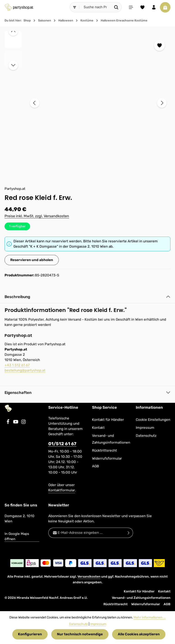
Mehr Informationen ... (150, 617)
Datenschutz (146, 436)
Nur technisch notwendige (80, 634)
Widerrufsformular (107, 458)
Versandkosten (89, 577)
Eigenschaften (18, 393)
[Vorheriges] (35, 103)
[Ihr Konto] (154, 7)
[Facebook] (8, 423)
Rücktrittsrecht (104, 450)
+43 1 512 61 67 (17, 365)
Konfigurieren (30, 634)
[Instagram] (23, 423)
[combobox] (95, 7)
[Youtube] (16, 423)
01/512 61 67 (62, 444)
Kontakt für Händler (108, 420)
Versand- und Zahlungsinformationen (111, 439)
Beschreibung (17, 297)
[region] (87, 103)
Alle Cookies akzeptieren (139, 634)
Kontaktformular (62, 490)
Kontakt (98, 428)
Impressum (145, 428)
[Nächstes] (162, 103)
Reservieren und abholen (32, 260)
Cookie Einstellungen (153, 420)
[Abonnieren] (129, 533)
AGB (95, 466)
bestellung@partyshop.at (25, 370)
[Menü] (131, 7)
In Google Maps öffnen (17, 536)
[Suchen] (116, 7)
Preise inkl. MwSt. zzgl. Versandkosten (37, 216)
